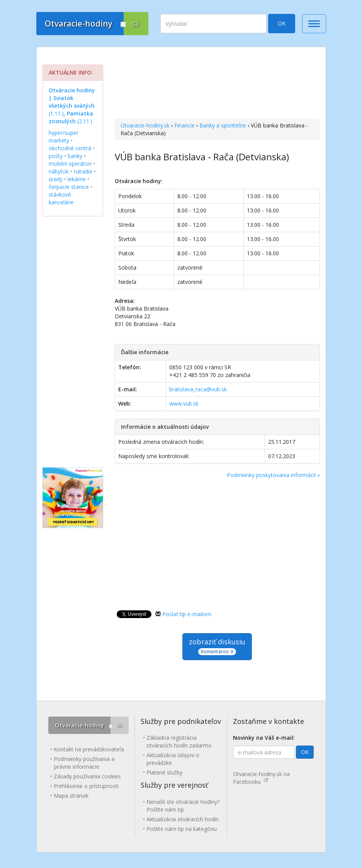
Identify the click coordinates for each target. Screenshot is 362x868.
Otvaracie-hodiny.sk (145, 125)
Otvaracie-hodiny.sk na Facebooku (261, 778)
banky (75, 156)
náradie (83, 171)
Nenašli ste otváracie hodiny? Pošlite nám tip (183, 806)
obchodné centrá (70, 148)
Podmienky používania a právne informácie (84, 763)
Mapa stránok (71, 796)
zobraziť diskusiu (217, 646)
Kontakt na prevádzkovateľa (89, 749)
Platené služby (164, 772)
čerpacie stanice (69, 187)
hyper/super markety (64, 137)
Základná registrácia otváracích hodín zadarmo (179, 741)
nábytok (59, 171)
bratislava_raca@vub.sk (198, 389)
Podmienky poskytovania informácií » (273, 475)
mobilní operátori (70, 164)
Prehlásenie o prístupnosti (86, 786)
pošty (56, 156)
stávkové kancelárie (61, 198)
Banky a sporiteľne (223, 125)
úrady (56, 179)
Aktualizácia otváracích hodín (183, 819)
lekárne (77, 179)
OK (282, 23)
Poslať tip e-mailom (187, 614)
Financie (184, 125)
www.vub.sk (184, 403)
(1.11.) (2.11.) (72, 106)
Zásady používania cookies (87, 776)
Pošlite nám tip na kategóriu (182, 829)
